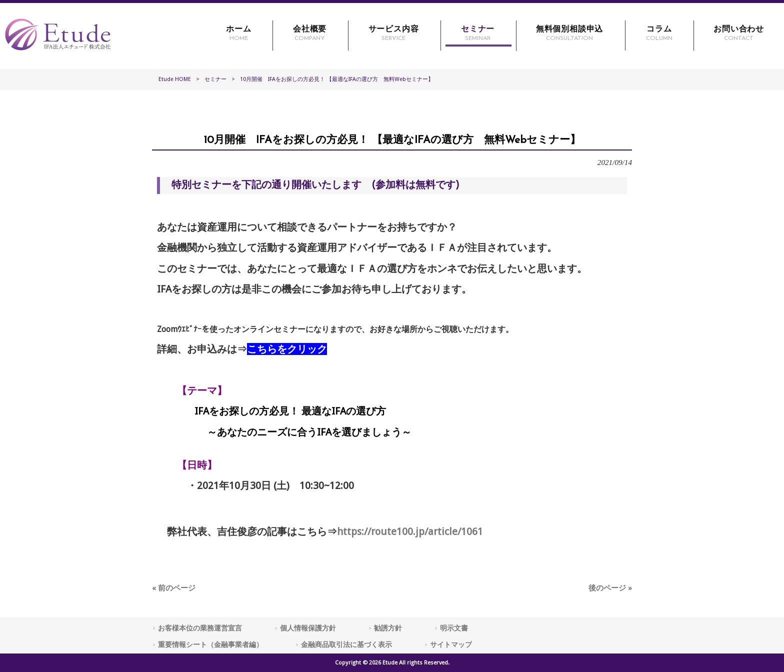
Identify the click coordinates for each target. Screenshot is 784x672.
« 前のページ (174, 588)
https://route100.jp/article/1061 (410, 531)
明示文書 (454, 628)
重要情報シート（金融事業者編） (210, 644)
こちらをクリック (287, 349)
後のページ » (610, 588)
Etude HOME (175, 79)
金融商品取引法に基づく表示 (346, 644)
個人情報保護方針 (308, 628)
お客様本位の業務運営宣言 (200, 628)
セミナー (215, 79)
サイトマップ (451, 644)
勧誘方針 (388, 628)
